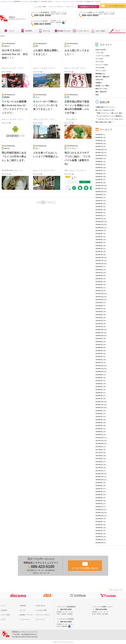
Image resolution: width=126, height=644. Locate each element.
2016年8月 (99, 486)
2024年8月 (99, 198)
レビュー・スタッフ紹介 (99, 31)
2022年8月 (99, 270)
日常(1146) (99, 80)
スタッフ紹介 (6, 615)
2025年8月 (99, 162)
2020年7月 (99, 345)
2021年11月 (99, 297)
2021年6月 (99, 312)
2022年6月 (99, 276)
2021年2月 (99, 324)
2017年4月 (99, 462)
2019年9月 (99, 375)
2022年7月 (99, 273)
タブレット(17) (101, 71)
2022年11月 (99, 261)
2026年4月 (99, 138)
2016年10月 (99, 480)
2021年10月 (99, 300)
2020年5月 (99, 351)
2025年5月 (99, 171)
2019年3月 (99, 393)
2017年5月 (99, 459)
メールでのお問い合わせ (115, 6)
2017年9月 (99, 447)
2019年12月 (99, 366)
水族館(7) (99, 83)
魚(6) (97, 95)
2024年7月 (99, 201)
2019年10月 (99, 372)
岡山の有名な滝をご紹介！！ (105, 122)
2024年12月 (99, 186)
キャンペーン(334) (102, 65)
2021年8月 (99, 306)
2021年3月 (99, 321)
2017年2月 (99, 468)
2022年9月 (99, 267)
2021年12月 (99, 294)
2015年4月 (99, 534)
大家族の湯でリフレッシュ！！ (106, 107)
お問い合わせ (41, 606)
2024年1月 (99, 219)
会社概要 (27, 31)
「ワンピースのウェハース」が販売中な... (109, 116)
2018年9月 (99, 411)
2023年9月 (99, 231)
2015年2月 (99, 540)
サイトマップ (71, 7)
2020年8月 (99, 342)
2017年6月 (99, 456)
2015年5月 (99, 531)
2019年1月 (99, 399)
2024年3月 (99, 213)
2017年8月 (99, 450)
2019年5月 (99, 387)
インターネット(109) (102, 56)
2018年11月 (99, 405)
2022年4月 (99, 282)
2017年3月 (99, 465)
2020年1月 (99, 363)
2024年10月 (99, 192)
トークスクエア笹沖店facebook (63, 23)
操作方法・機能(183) (102, 77)
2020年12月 (99, 330)
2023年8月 (99, 234)
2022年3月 (99, 285)
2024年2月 (99, 216)
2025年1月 (99, 183)
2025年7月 (99, 165)
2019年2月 (99, 396)
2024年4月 (99, 210)
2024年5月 (99, 207)
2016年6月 (99, 492)
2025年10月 (99, 156)
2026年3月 (99, 141)
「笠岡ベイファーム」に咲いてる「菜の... (109, 113)
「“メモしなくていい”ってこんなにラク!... (110, 119)
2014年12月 (99, 543)
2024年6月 (99, 204)
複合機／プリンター (63, 31)
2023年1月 (99, 255)
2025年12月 (99, 150)
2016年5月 (99, 495)
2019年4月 (99, 390)
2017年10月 (99, 444)
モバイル (45, 31)
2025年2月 (99, 180)
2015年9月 (99, 519)
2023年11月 (99, 225)
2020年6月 (99, 348)
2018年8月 (99, 414)
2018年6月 (99, 420)
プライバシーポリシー (56, 7)
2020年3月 (99, 357)
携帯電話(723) (100, 74)
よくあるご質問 (41, 7)
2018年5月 (99, 423)
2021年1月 (99, 327)
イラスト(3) (99, 53)
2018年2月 (99, 432)
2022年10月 (99, 264)
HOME (2, 36)
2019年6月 (99, 384)
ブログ (117, 31)
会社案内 (4, 610)
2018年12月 (99, 402)
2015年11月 (99, 513)
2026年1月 (99, 147)
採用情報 (23, 606)
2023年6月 (99, 240)
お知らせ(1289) (101, 50)
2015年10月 (99, 516)
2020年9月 (99, 339)
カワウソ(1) (99, 62)
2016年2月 (99, 504)
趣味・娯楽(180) (101, 92)
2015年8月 (99, 522)
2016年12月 (99, 474)
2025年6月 (99, 168)
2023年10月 (99, 228)
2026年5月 (99, 135)
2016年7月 (99, 489)
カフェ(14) (99, 59)
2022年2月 (99, 288)
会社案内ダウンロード (88, 7)
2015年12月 (99, 510)
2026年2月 (99, 144)
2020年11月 (99, 333)
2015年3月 (99, 537)
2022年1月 (99, 291)
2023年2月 (99, 252)
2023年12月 (99, 222)
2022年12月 (99, 258)
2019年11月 (99, 369)
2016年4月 (99, 498)
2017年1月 (99, 471)
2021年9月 (99, 303)
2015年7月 (99, 525)
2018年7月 (99, 417)
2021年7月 (99, 309)
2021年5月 (99, 315)
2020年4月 (99, 354)
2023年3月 (99, 249)
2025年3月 (99, 177)
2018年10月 (99, 408)
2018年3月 (99, 429)
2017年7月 (99, 453)
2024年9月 (99, 195)
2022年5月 (99, 279)
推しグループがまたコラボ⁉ (105, 110)
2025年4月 (99, 174)
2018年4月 (99, 426)
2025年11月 (99, 153)
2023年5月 (99, 243)
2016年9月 (99, 483)
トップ (9, 31)
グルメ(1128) (100, 68)
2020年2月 (99, 360)
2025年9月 (99, 159)
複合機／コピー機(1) (102, 86)
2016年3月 (99, 501)
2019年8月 (99, 378)
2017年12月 (99, 438)
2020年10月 (99, 336)
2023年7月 (99, 237)
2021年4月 (99, 318)
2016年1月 (99, 507)
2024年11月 (99, 189)
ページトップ (117, 590)
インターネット (81, 31)
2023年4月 (99, 246)
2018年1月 (99, 435)
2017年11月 (99, 441)
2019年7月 (99, 381)
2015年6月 (99, 528)
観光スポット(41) (101, 89)
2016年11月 (99, 477)
